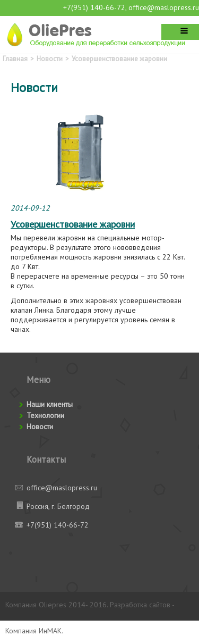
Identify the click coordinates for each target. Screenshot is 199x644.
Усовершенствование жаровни (119, 59)
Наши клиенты (50, 404)
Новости (50, 59)
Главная (15, 59)
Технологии (45, 415)
